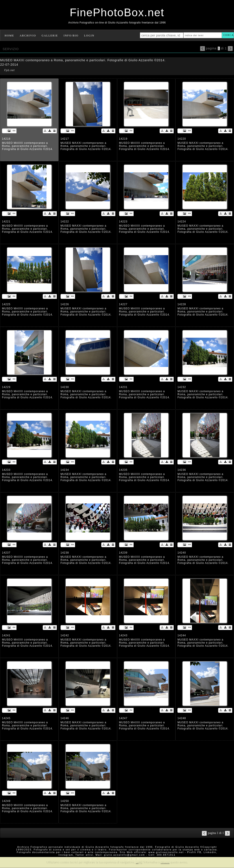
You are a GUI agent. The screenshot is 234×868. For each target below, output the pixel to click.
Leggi (139, 862)
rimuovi (165, 862)
